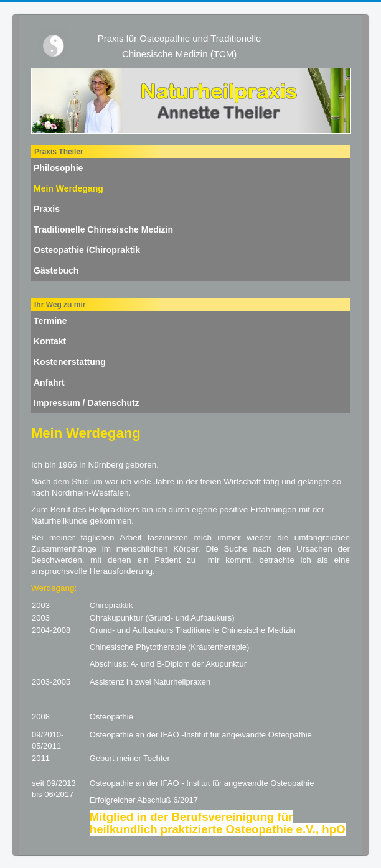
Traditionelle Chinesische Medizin (103, 229)
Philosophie (58, 168)
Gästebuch (56, 270)
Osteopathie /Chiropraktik (87, 250)
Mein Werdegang (68, 188)
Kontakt (50, 341)
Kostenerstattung (70, 362)
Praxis (47, 209)
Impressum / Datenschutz (87, 403)
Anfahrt (49, 382)
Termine (50, 321)
